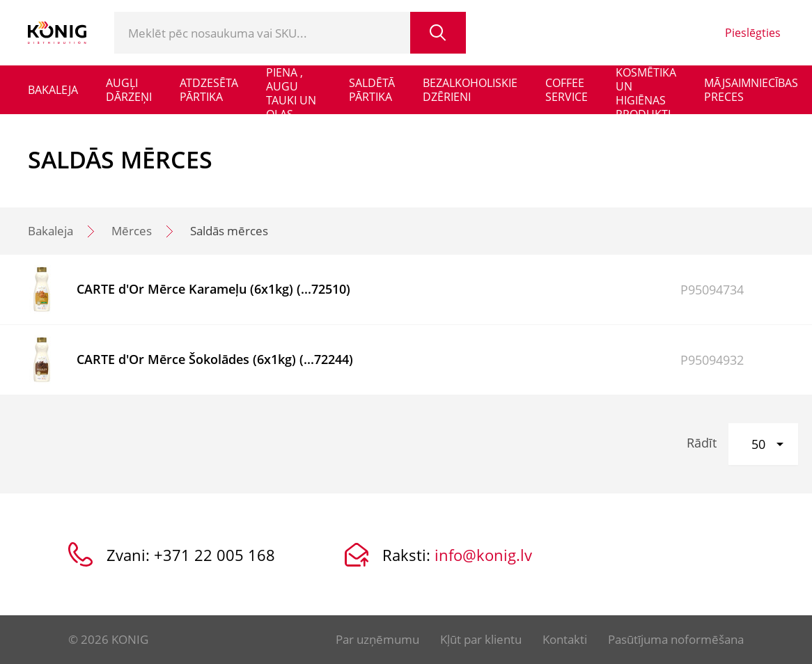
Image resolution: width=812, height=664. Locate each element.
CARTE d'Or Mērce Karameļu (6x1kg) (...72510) (213, 289)
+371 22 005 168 (214, 555)
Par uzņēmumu (377, 639)
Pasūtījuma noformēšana (676, 639)
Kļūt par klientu (481, 639)
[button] (763, 444)
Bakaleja (50, 231)
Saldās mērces (229, 231)
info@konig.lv (483, 555)
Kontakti (565, 639)
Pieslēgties (753, 33)
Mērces (132, 231)
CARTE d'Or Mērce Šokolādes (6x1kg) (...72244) (215, 359)
